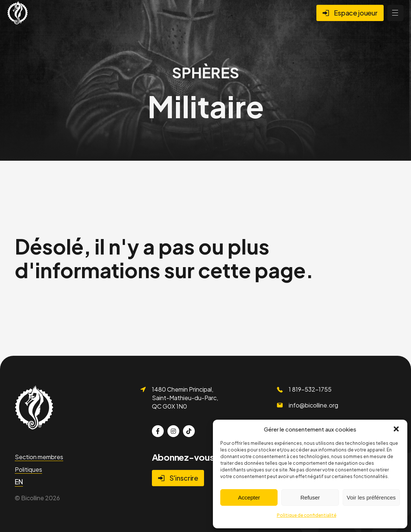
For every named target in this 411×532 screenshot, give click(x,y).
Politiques (28, 469)
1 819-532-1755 (310, 389)
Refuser (310, 497)
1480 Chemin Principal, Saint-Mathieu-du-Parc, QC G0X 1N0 (185, 398)
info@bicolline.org (313, 405)
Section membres (39, 457)
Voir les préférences (371, 497)
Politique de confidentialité (307, 515)
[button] (396, 429)
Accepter (249, 497)
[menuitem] (19, 482)
